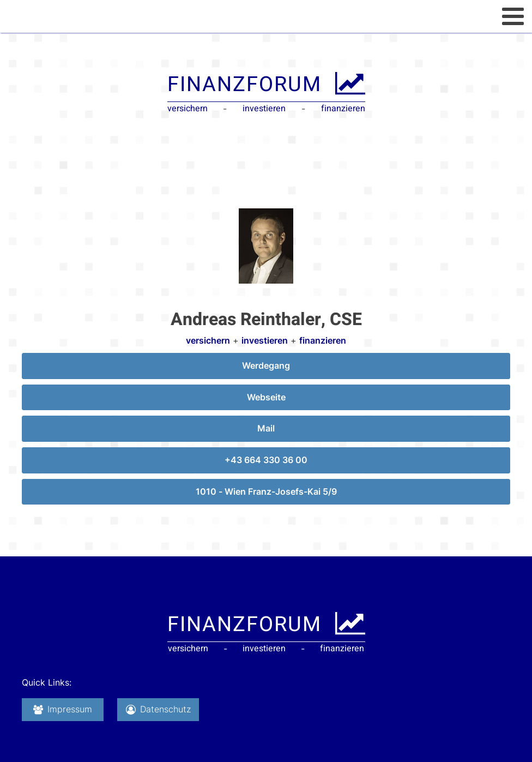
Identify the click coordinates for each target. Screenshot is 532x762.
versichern (208, 340)
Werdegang (266, 365)
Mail (266, 428)
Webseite (266, 397)
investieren (265, 340)
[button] (63, 710)
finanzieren (323, 340)
